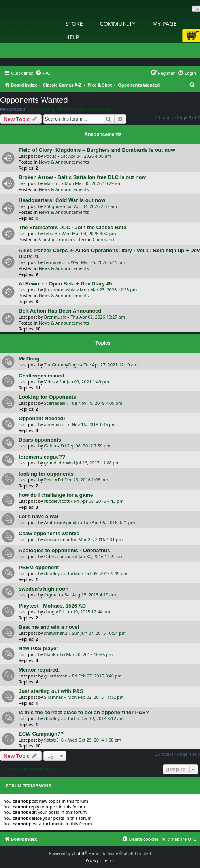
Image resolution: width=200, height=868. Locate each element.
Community (117, 23)
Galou (50, 446)
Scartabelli (55, 403)
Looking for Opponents (47, 397)
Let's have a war (39, 516)
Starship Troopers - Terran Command (76, 239)
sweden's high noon (43, 589)
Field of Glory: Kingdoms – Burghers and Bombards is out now (97, 150)
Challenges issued (42, 376)
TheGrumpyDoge (62, 365)
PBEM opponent (39, 567)
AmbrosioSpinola (62, 522)
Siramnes (54, 697)
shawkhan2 (56, 633)
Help (72, 37)
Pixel (49, 480)
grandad (53, 463)
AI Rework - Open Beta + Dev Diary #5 (65, 284)
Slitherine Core (70, 109)
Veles (50, 382)
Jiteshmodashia (60, 290)
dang (50, 612)
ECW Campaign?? (41, 734)
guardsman (56, 676)
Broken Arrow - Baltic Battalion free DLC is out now (82, 177)
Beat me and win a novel (49, 627)
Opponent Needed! (42, 418)
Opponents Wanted (34, 100)
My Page (164, 23)
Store (74, 23)
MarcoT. (52, 183)
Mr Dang (29, 359)
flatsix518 (54, 740)
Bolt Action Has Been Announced (60, 311)
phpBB (78, 853)
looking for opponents (46, 474)
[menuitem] (43, 73)
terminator (55, 262)
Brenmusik (55, 317)
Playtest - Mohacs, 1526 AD (52, 606)
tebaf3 (51, 233)
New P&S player (38, 648)
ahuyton (53, 424)
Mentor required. (39, 670)
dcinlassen (55, 539)
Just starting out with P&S (51, 691)
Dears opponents (40, 440)
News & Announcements (64, 162)
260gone (53, 206)
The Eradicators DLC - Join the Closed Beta (73, 227)
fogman (52, 595)
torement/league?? (42, 457)
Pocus (50, 156)
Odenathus (56, 556)
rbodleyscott (40, 109)
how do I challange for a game (56, 495)
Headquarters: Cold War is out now (62, 200)
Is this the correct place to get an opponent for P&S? (84, 712)
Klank (50, 654)
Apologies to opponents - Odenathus (64, 550)
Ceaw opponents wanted (49, 533)
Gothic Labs (100, 109)
